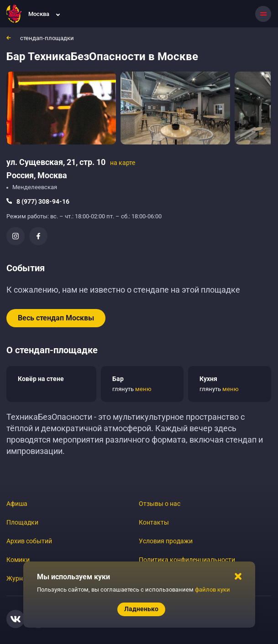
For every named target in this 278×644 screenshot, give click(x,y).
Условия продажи (166, 541)
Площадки (22, 522)
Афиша (17, 504)
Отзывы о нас (160, 504)
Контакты (154, 522)
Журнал (18, 578)
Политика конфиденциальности (187, 560)
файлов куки (212, 590)
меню (143, 389)
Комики (18, 560)
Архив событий (29, 541)
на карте (123, 163)
